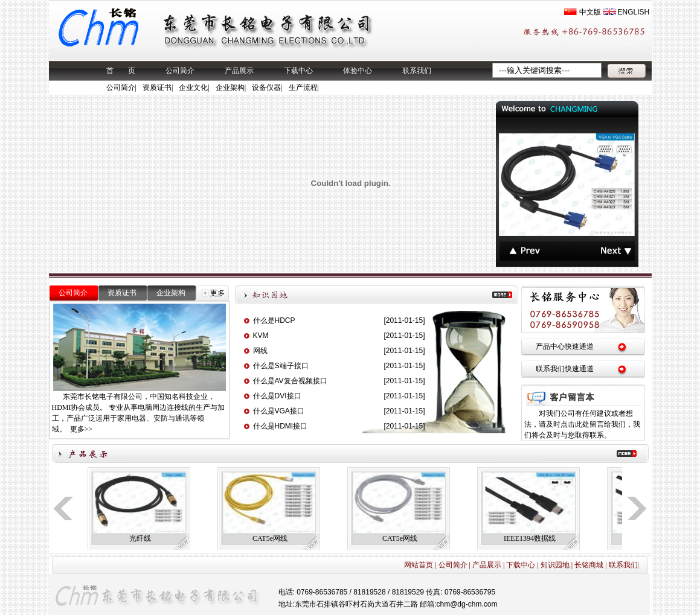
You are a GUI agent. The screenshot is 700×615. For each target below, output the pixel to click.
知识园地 (555, 565)
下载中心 (298, 71)
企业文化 (193, 88)
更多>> (82, 429)
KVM (261, 336)
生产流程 (303, 88)
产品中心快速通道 (565, 346)
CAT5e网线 (270, 538)
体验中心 (358, 71)
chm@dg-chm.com (467, 604)
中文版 (590, 12)
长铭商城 (589, 565)
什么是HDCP (274, 320)
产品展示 (239, 71)
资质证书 (157, 88)
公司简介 (180, 71)
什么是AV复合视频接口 (290, 381)
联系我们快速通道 (565, 369)
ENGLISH (634, 12)
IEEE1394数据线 (530, 538)
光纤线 (140, 538)
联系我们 (417, 71)
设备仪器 (266, 88)
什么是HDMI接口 (281, 426)
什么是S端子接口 (281, 366)
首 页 (121, 71)
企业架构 (230, 88)
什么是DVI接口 (277, 396)
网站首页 (419, 565)
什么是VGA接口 (279, 411)
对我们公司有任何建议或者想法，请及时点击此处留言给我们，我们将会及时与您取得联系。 (582, 424)
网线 (260, 351)
